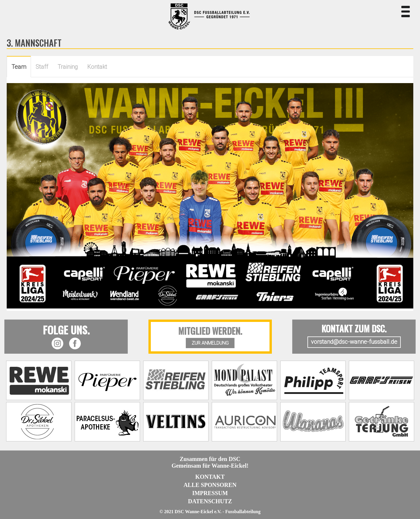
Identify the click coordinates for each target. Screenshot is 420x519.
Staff (42, 67)
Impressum (210, 493)
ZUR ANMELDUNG (210, 343)
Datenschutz (210, 501)
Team (19, 67)
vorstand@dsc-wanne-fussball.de (354, 342)
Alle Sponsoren (210, 485)
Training (68, 67)
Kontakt (97, 67)
